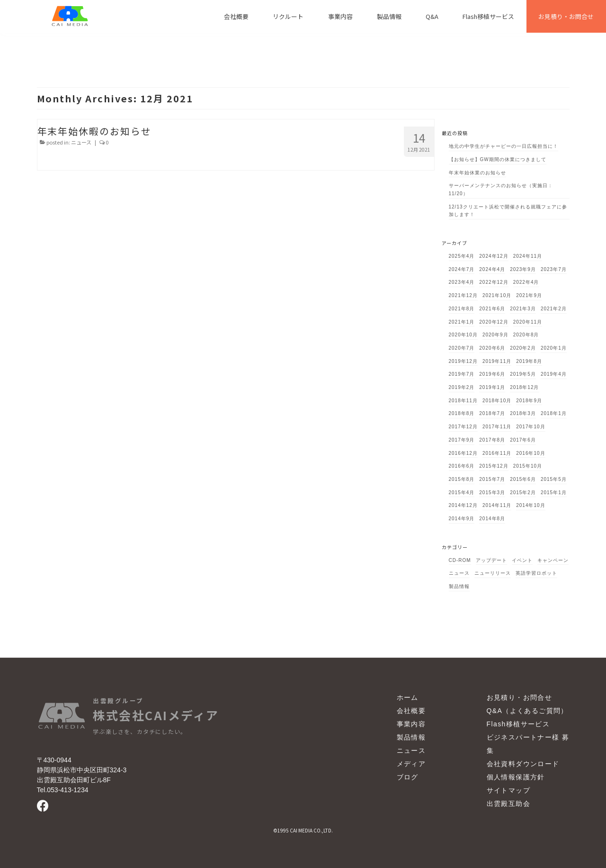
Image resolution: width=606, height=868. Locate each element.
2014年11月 (497, 505)
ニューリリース (493, 573)
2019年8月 (529, 361)
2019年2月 (462, 387)
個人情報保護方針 (516, 777)
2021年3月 (523, 309)
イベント (522, 560)
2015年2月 (523, 493)
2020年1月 (554, 348)
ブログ (408, 777)
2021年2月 (554, 309)
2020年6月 (492, 348)
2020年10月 (463, 335)
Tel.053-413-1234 (63, 790)
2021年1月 (462, 322)
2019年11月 (497, 361)
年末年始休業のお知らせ (477, 173)
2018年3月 (523, 413)
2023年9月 (523, 269)
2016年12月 (463, 453)
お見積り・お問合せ (520, 697)
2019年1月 (492, 387)
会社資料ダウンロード (523, 764)
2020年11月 (528, 322)
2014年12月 (463, 505)
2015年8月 (462, 479)
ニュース (81, 142)
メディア (411, 764)
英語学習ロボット (536, 573)
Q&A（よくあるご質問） (527, 711)
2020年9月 (495, 335)
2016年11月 (497, 453)
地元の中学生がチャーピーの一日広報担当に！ (504, 146)
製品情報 (459, 586)
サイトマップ (508, 790)
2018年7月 (492, 413)
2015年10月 (528, 466)
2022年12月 (494, 282)
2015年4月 (462, 493)
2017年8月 (492, 440)
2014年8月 (492, 519)
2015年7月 (492, 479)
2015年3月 (492, 493)
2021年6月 (492, 309)
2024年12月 (494, 256)
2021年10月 (497, 295)
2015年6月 (523, 479)
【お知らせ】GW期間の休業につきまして (498, 159)
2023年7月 (554, 269)
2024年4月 (492, 269)
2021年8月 (462, 309)
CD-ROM (460, 560)
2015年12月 (494, 466)
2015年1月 (554, 493)
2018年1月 (554, 413)
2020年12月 (494, 322)
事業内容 (411, 724)
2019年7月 (462, 374)
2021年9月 (529, 295)
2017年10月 (530, 427)
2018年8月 (462, 413)
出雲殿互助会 (508, 804)
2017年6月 (523, 440)
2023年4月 (462, 282)
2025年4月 (462, 256)
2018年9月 (529, 401)
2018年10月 (497, 401)
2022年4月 (526, 282)
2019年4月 (554, 374)
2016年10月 (530, 453)
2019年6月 (492, 374)
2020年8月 (526, 335)
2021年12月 (463, 295)
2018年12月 (524, 387)
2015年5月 (554, 479)
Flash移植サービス (518, 724)
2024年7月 (462, 269)
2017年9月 (462, 440)
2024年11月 (528, 256)
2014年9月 (462, 519)
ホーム (408, 697)
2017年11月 (497, 427)
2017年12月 (463, 427)
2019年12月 (463, 361)
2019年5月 (523, 374)
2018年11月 (463, 401)
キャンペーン (553, 560)
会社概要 (411, 711)
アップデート (491, 560)
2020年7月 (462, 348)
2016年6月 (462, 466)
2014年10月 (530, 505)
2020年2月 (523, 348)
